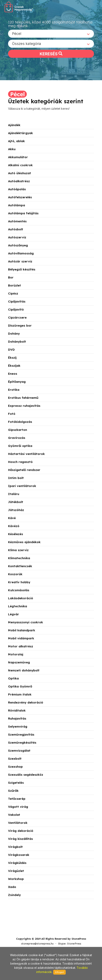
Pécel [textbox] (17, 35)
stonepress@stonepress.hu (37, 926)
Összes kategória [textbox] (27, 45)
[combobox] (51, 35)
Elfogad (59, 972)
